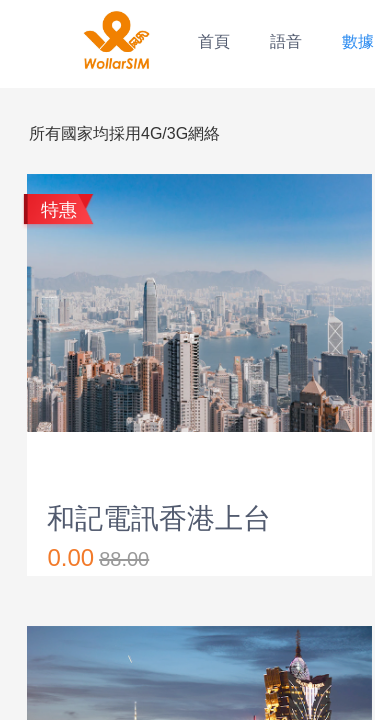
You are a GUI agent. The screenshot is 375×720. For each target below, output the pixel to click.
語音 (286, 41)
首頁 (214, 41)
